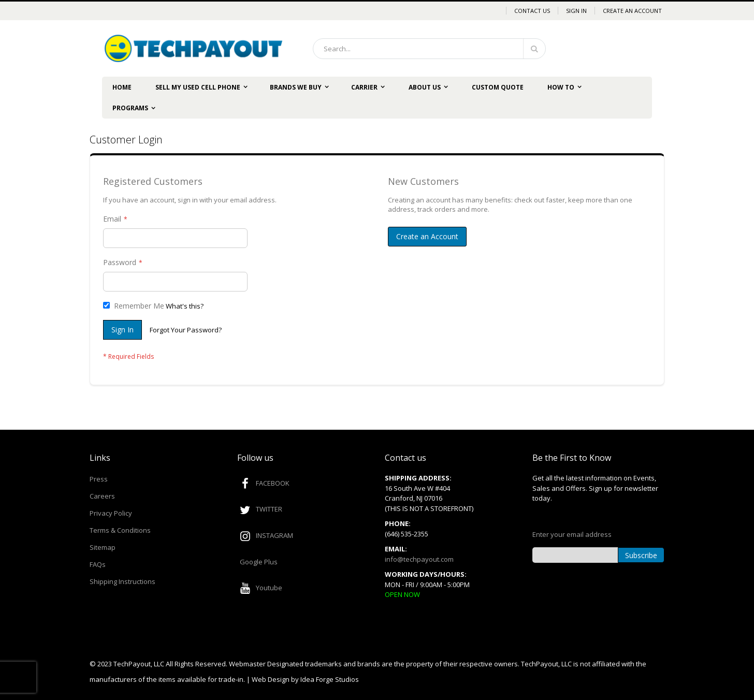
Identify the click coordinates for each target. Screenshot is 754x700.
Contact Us (532, 11)
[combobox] (429, 49)
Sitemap (103, 547)
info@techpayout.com (419, 559)
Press (99, 479)
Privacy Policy (111, 513)
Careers (102, 496)
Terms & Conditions (120, 530)
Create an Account (632, 11)
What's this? (185, 306)
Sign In (576, 11)
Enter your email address (572, 534)
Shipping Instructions (122, 581)
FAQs (98, 564)
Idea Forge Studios (330, 679)
